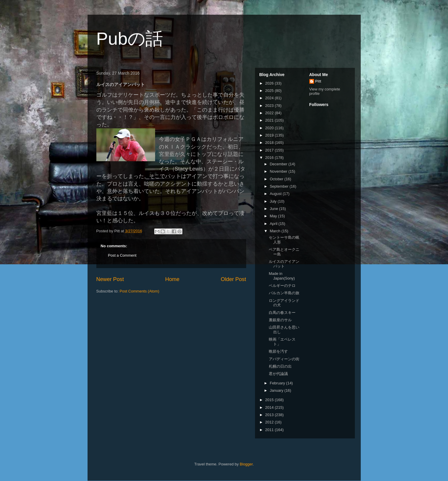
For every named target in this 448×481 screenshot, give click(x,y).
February (278, 383)
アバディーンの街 (284, 359)
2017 (270, 150)
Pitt (318, 81)
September (280, 186)
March (276, 231)
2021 (270, 120)
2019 (270, 135)
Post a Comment (122, 255)
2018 (270, 143)
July (274, 201)
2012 (270, 422)
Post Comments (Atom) (139, 291)
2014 (270, 407)
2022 (270, 113)
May (274, 216)
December (279, 164)
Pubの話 (130, 39)
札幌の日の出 (280, 366)
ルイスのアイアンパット (284, 264)
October (277, 179)
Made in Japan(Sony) (282, 276)
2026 (270, 83)
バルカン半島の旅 (284, 293)
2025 (270, 91)
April (274, 224)
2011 (270, 430)
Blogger (246, 464)
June (274, 209)
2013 (270, 415)
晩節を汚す (278, 351)
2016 (270, 158)
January (277, 390)
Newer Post (110, 279)
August (276, 194)
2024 (270, 98)
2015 (270, 400)
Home (172, 279)
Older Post (234, 279)
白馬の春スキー (282, 313)
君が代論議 (278, 374)
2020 (270, 128)
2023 (270, 106)
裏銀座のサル (280, 320)
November (279, 171)
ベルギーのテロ (282, 286)
